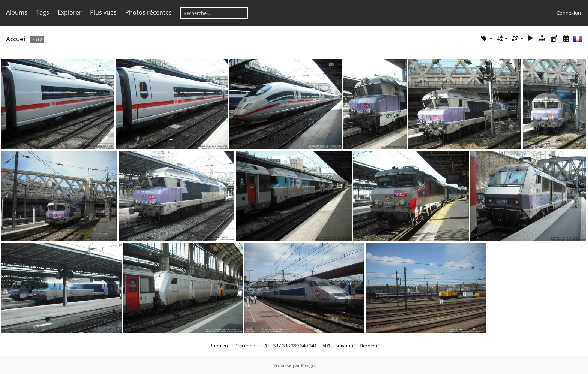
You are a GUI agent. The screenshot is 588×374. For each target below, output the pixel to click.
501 (326, 346)
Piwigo (308, 365)
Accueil (16, 39)
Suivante (345, 346)
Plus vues (103, 12)
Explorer (70, 12)
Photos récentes (148, 12)
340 (304, 346)
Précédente (247, 346)
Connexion (569, 13)
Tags (43, 12)
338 (286, 346)
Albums (17, 12)
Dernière (369, 346)
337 (277, 346)
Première (219, 346)
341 (313, 346)
